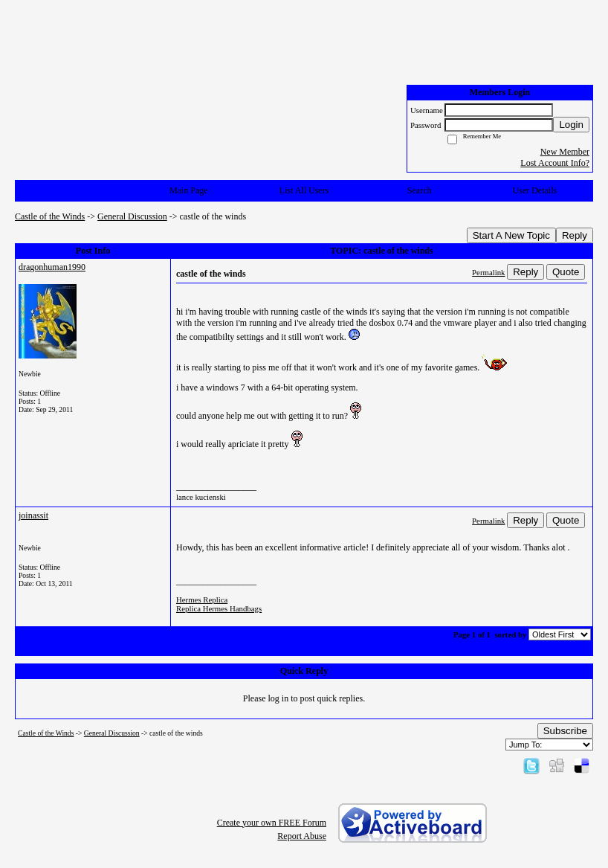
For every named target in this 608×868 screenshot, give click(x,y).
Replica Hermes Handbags (219, 608)
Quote (566, 272)
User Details (535, 190)
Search (420, 190)
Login (571, 125)
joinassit (33, 515)
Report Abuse (302, 836)
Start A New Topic (511, 235)
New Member (565, 152)
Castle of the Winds (50, 216)
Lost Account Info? (555, 163)
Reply (575, 235)
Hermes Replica (202, 599)
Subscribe (565, 731)
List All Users (304, 190)
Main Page (189, 190)
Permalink (488, 272)
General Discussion (132, 216)
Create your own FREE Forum (272, 823)
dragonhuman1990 (52, 267)
